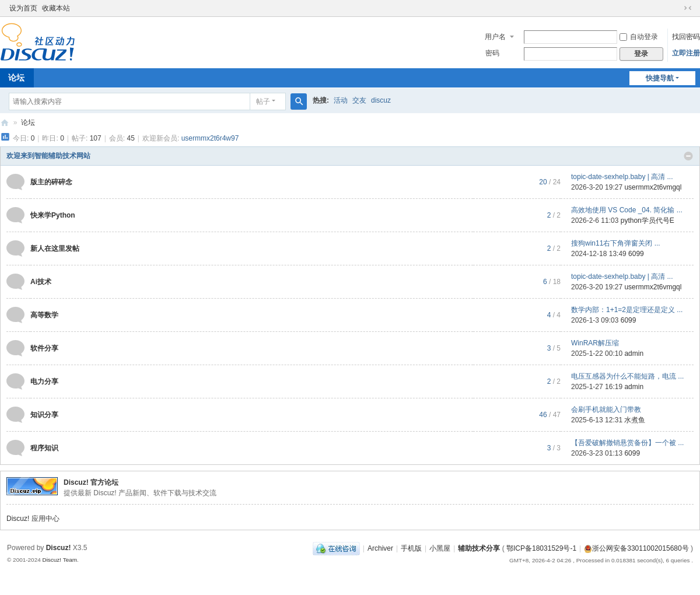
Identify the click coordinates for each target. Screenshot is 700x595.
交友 (359, 100)
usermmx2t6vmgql (653, 187)
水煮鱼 (635, 420)
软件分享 (44, 348)
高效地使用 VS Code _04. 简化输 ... (627, 210)
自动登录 (639, 37)
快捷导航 (660, 78)
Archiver (380, 548)
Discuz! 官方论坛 (91, 482)
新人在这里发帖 (55, 249)
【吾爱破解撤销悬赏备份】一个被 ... (627, 443)
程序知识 (44, 448)
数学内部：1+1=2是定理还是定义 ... (627, 310)
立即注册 (686, 53)
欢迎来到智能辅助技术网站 (48, 156)
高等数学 (44, 315)
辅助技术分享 (479, 548)
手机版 (411, 548)
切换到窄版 (688, 8)
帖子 (263, 101)
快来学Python (53, 215)
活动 (341, 100)
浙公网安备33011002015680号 (636, 548)
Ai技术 (41, 282)
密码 (492, 53)
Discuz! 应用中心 (33, 519)
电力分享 (44, 381)
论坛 (28, 123)
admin (634, 353)
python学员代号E (647, 220)
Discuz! (59, 548)
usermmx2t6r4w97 (210, 138)
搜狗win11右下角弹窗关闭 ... (616, 243)
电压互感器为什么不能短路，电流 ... (627, 376)
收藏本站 (56, 8)
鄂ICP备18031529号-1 (541, 548)
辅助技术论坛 (5, 123)
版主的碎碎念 (51, 182)
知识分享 (44, 415)
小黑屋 (440, 548)
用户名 (495, 37)
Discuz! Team (60, 560)
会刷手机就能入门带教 (606, 409)
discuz (381, 100)
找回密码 (686, 37)
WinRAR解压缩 (595, 343)
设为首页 (23, 8)
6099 (636, 254)
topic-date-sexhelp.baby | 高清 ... (622, 177)
